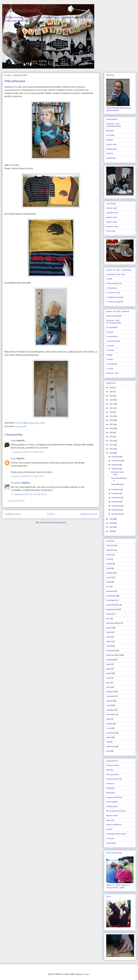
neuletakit (110, 660)
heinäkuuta (116, 490)
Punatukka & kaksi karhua (116, 834)
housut (109, 577)
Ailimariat (110, 546)
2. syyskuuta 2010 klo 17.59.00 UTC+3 (28, 452)
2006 (111, 531)
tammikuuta (116, 514)
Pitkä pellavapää (117, 484)
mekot (109, 642)
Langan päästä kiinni (114, 797)
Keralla (109, 614)
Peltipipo (110, 140)
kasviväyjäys (111, 600)
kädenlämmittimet (113, 623)
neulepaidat (111, 651)
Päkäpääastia (111, 149)
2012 (111, 445)
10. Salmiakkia (112, 328)
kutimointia (111, 793)
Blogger (86, 974)
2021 (111, 408)
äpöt (108, 751)
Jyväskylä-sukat (112, 213)
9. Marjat (110, 332)
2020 (111, 412)
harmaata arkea (112, 775)
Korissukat (110, 135)
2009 (111, 519)
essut (108, 559)
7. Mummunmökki (113, 341)
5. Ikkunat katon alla (114, 284)
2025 (111, 392)
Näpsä (109, 664)
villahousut (110, 747)
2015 (111, 433)
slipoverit (110, 701)
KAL (108, 587)
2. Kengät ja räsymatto (115, 297)
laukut (109, 632)
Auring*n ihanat (112, 765)
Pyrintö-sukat (111, 145)
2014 (111, 437)
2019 (111, 416)
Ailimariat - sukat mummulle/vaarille (114, 125)
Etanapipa (110, 131)
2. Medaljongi (112, 364)
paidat (24, 427)
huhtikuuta (116, 502)
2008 (111, 523)
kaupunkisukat (112, 610)
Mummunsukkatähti (114, 316)
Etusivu (51, 514)
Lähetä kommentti (16, 501)
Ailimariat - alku (112, 373)
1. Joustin (110, 369)
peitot (109, 678)
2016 (111, 429)
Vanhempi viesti (89, 514)
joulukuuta (116, 457)
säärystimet (111, 715)
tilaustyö (110, 724)
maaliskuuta (116, 506)
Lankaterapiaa (112, 806)
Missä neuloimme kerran (116, 811)
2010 (111, 453)
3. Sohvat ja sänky (113, 293)
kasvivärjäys (111, 596)
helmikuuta (116, 510)
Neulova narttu (112, 816)
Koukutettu (110, 788)
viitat (108, 742)
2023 (111, 400)
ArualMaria (16, 483)
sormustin (110, 839)
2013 (111, 441)
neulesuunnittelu (113, 655)
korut (108, 619)
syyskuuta (116, 469)
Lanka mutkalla (112, 802)
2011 (111, 449)
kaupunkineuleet (113, 605)
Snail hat (110, 154)
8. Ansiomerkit (112, 337)
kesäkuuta (116, 494)
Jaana (13, 441)
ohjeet (109, 669)
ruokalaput (110, 696)
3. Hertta (110, 359)
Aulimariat (110, 550)
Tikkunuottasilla (21, 11)
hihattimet (110, 573)
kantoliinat (110, 591)
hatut (108, 568)
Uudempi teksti (13, 514)
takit (108, 719)
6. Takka (109, 279)
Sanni (13, 459)
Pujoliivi (109, 829)
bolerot (109, 555)
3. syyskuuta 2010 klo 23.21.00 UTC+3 (28, 476)
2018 (111, 420)
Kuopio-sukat (111, 222)
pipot (108, 687)
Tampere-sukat (112, 227)
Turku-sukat (111, 231)
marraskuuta (117, 461)
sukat (108, 706)
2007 (111, 527)
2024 (111, 396)
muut (18, 427)
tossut (109, 728)
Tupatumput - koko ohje (116, 274)
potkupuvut (111, 692)
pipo (108, 683)
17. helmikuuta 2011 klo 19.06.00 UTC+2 (29, 495)
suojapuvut (111, 710)
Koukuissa (110, 784)
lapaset (109, 628)
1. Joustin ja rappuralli (115, 302)
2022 (111, 404)
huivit (108, 582)
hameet (109, 564)
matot (109, 637)
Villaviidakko (111, 843)
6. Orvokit (110, 346)
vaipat (109, 737)
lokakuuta (116, 465)
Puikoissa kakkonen (114, 825)
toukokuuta (116, 498)
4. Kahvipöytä (111, 288)
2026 (111, 388)
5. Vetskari (110, 350)
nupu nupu (110, 820)
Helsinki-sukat (112, 208)
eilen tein (110, 770)
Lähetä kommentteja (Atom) (53, 523)
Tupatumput (111, 158)
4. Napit (109, 355)
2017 (111, 425)
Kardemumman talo (114, 779)
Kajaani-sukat (111, 217)
